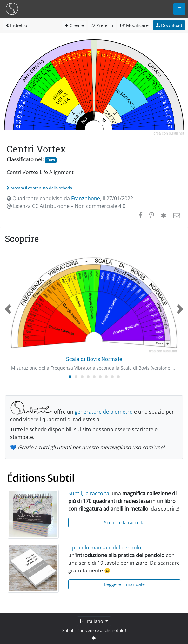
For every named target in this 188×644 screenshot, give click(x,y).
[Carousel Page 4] (88, 377)
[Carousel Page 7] (106, 377)
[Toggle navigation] (179, 9)
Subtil (68, 630)
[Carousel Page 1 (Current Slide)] (70, 377)
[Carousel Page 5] (94, 377)
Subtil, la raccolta (89, 493)
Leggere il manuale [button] (124, 584)
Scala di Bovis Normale (94, 359)
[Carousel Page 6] (100, 377)
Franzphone (86, 198)
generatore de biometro (104, 412)
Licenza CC (66, 206)
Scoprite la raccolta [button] (124, 523)
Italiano (92, 621)
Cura (51, 160)
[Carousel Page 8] (112, 377)
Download (169, 25)
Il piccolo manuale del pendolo (105, 548)
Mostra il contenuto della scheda (39, 188)
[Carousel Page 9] (118, 377)
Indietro (16, 25)
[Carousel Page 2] (76, 377)
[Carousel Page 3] (82, 377)
